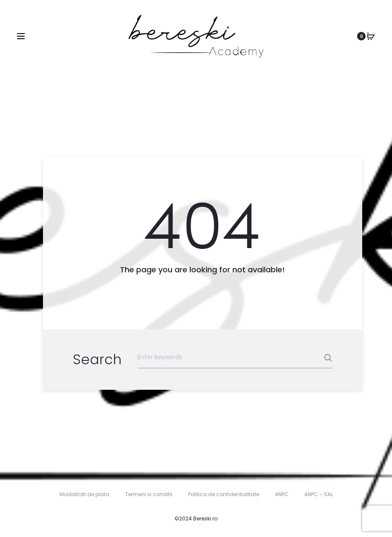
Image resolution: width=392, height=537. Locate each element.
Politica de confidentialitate (224, 494)
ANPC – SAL (319, 494)
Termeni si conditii (149, 494)
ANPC (282, 494)
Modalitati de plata (84, 494)
